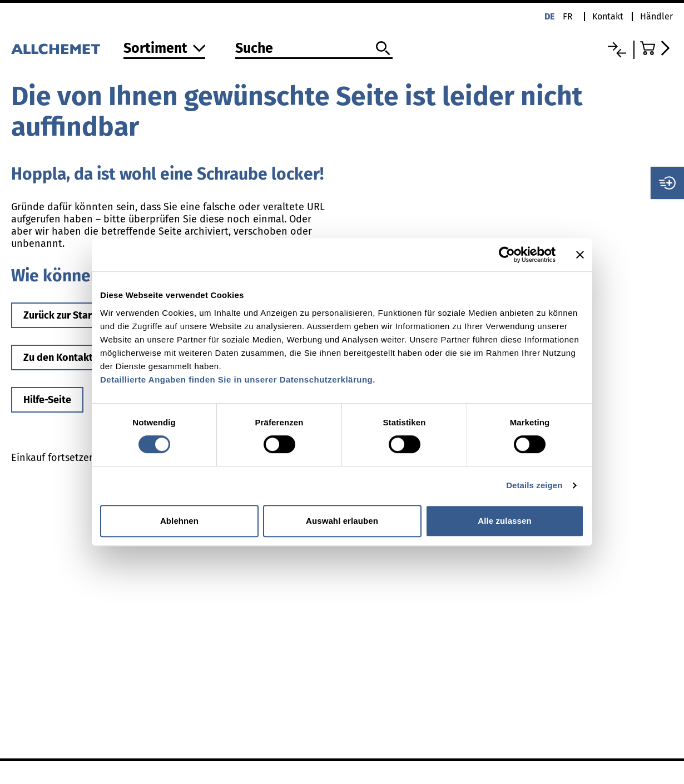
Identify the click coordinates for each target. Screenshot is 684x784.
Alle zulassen (504, 521)
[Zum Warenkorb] (656, 48)
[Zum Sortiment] (165, 49)
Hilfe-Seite (47, 400)
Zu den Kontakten (64, 358)
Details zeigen (534, 485)
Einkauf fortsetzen (53, 458)
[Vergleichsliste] (617, 50)
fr (568, 16)
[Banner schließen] (580, 255)
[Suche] (314, 49)
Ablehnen (179, 521)
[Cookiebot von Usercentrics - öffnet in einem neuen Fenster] (507, 255)
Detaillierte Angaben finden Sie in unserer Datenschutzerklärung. (238, 379)
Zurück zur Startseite (71, 315)
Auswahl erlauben (342, 521)
